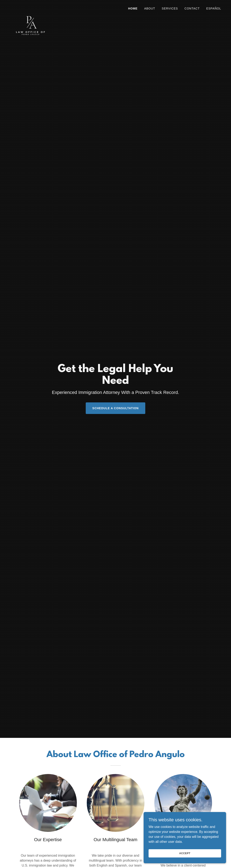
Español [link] (214, 8)
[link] (30, 7)
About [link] (150, 8)
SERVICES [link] (170, 8)
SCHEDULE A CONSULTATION (115, 408)
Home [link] (133, 8)
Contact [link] (192, 8)
